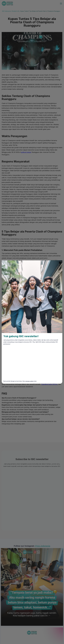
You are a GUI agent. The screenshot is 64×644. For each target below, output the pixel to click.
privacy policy (30, 381)
